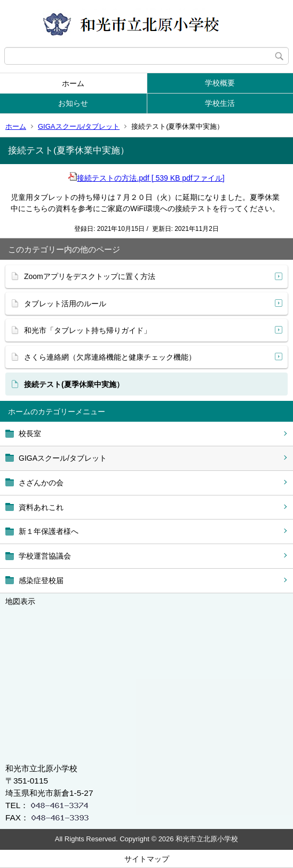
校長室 (30, 433)
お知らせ (73, 103)
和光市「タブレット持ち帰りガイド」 (88, 330)
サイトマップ (147, 859)
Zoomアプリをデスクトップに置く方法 (90, 276)
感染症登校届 (41, 580)
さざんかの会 (41, 483)
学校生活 (220, 103)
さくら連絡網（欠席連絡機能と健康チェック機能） (110, 357)
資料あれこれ (41, 507)
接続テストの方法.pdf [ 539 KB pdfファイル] (146, 178)
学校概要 (220, 83)
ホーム (73, 83)
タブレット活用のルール (65, 304)
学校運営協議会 (45, 556)
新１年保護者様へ (49, 531)
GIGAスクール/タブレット (79, 126)
